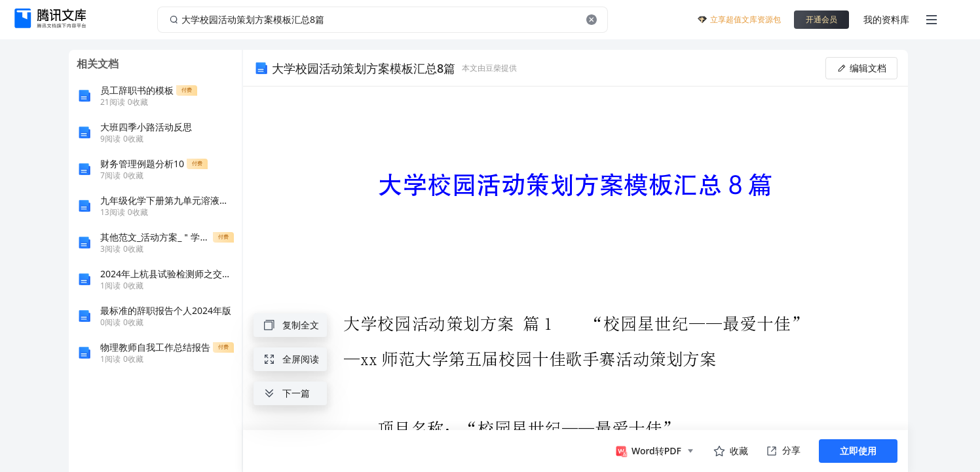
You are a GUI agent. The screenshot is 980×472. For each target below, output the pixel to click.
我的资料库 (886, 19)
